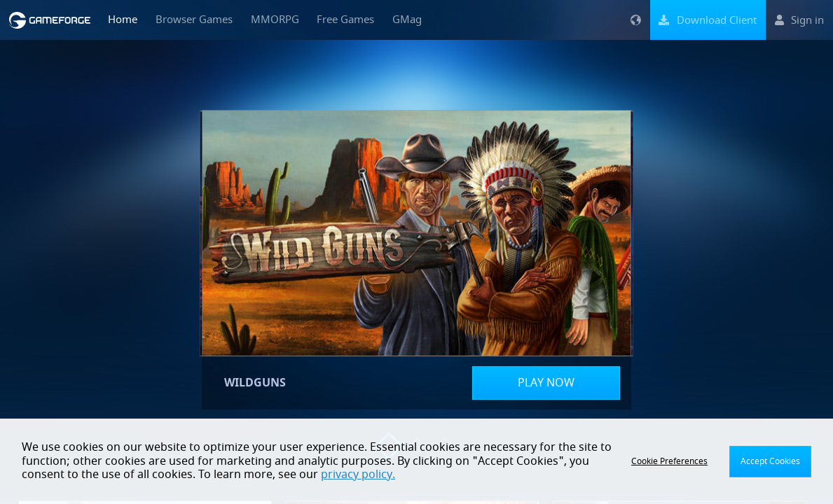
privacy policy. (358, 475)
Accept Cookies (770, 461)
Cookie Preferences (669, 461)
